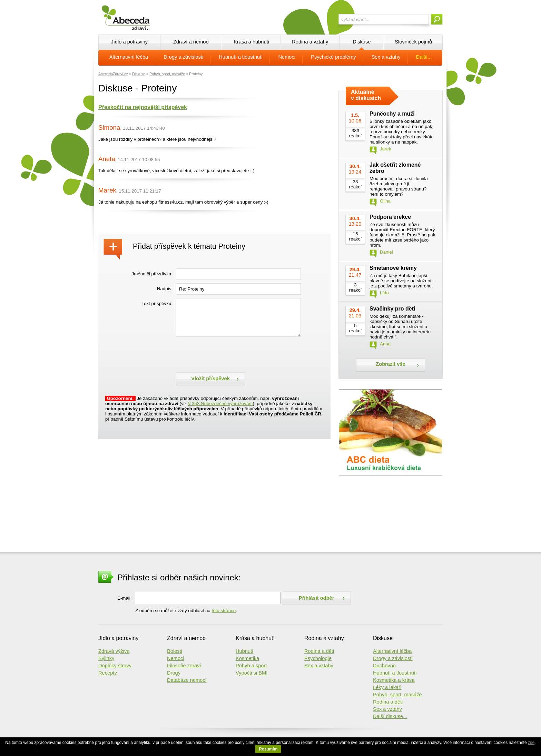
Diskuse (362, 42)
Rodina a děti (319, 651)
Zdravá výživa (114, 651)
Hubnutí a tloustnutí (241, 57)
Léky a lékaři (387, 687)
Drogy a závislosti (183, 57)
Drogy (174, 673)
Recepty (108, 673)
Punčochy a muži (392, 114)
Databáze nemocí (187, 680)
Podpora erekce (390, 217)
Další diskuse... (390, 716)
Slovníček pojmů (413, 42)
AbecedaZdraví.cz (113, 74)
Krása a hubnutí (251, 42)
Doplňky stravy (115, 666)
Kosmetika (247, 658)
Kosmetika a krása (394, 680)
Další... (424, 57)
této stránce (224, 611)
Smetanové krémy (393, 268)
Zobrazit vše (391, 364)
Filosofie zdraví (184, 666)
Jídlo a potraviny (129, 42)
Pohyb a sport (251, 666)
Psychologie (318, 658)
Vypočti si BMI (252, 673)
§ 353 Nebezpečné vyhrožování (220, 404)
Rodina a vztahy (310, 42)
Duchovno (384, 666)
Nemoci (287, 57)
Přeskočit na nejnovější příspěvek (143, 107)
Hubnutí (244, 651)
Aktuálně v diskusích (366, 95)
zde (531, 743)
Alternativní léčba (129, 57)
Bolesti (175, 651)
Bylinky (106, 658)
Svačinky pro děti (392, 309)
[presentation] (228, 354)
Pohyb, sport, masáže (167, 74)
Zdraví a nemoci (191, 42)
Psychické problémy (333, 57)
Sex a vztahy (386, 57)
